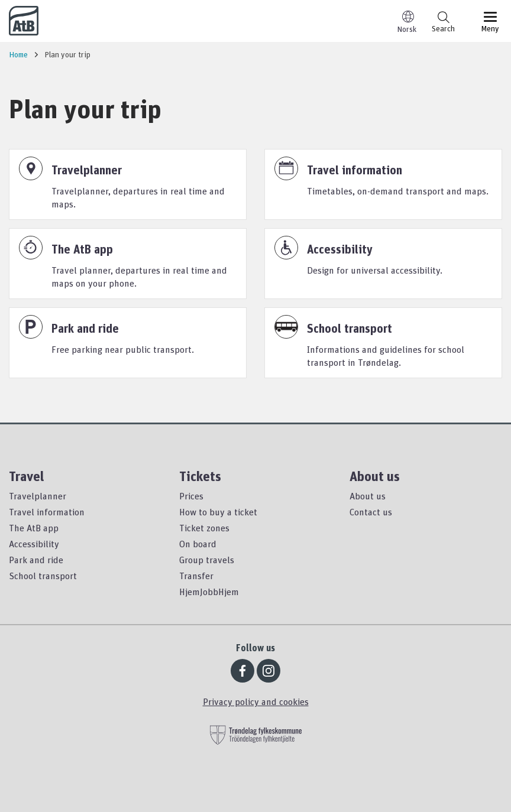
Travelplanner (38, 496)
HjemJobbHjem (209, 592)
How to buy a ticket (218, 512)
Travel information (47, 512)
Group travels (207, 560)
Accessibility (34, 544)
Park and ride (36, 560)
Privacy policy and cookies (256, 701)
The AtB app (34, 528)
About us (368, 496)
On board (198, 544)
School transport (43, 576)
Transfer (196, 576)
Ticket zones (204, 528)
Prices (191, 496)
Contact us (371, 512)
